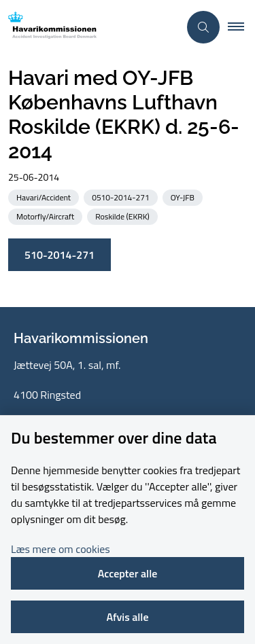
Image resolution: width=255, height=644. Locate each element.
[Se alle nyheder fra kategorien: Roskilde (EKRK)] (123, 216)
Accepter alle (128, 573)
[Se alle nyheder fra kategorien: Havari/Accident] (45, 197)
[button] (241, 27)
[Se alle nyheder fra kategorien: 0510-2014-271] (122, 197)
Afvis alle (127, 617)
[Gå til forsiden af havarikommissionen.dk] (89, 28)
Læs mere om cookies (61, 549)
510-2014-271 (60, 255)
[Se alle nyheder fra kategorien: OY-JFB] (184, 197)
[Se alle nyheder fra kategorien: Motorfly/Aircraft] (47, 216)
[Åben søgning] (203, 27)
